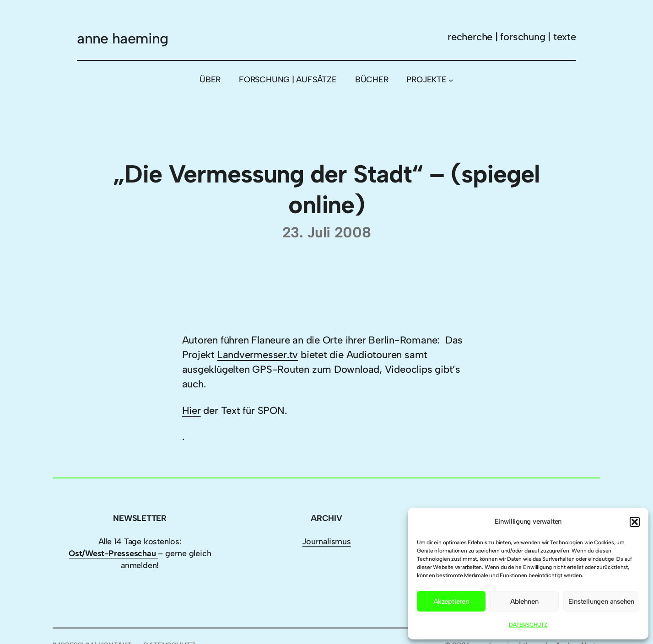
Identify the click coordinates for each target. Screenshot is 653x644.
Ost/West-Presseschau (113, 553)
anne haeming (122, 38)
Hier (192, 411)
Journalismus (326, 542)
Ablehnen (524, 601)
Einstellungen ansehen (601, 601)
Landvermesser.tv (258, 355)
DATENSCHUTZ (528, 625)
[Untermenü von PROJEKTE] (451, 80)
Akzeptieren (451, 601)
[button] (635, 522)
